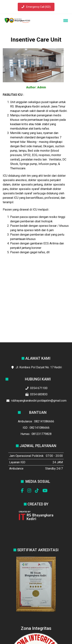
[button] (65, 20)
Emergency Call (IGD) (36, 7)
